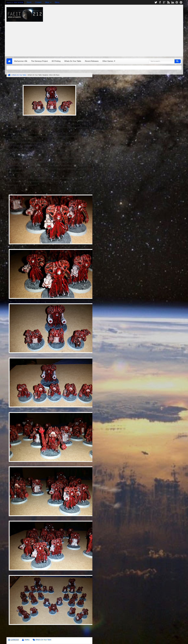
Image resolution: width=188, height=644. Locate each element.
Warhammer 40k (21, 61)
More (47, 2)
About (29, 2)
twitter (156, 2)
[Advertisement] (126, 30)
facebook (160, 2)
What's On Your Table (43, 640)
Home (9, 61)
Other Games (108, 61)
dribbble (177, 2)
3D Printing (56, 61)
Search (178, 61)
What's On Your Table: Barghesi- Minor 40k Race (36, 81)
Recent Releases (92, 61)
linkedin (173, 2)
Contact (38, 2)
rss (168, 2)
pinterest (181, 2)
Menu (57, 2)
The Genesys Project (39, 61)
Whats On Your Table (73, 61)
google (164, 2)
